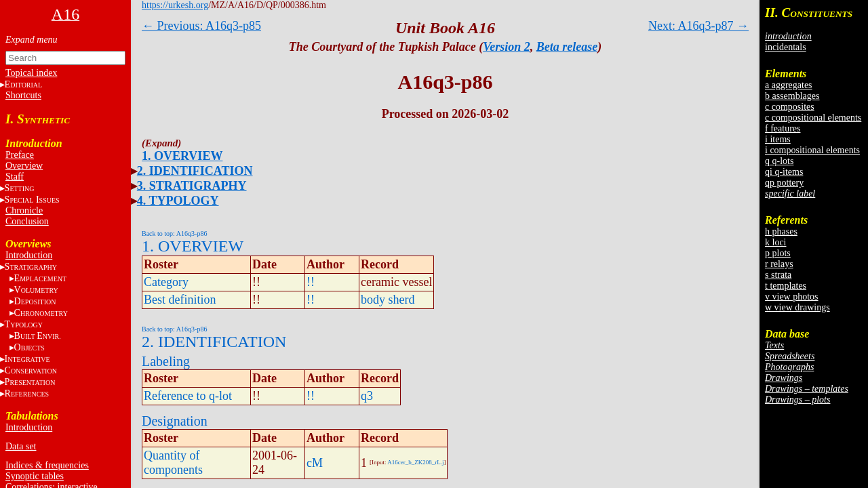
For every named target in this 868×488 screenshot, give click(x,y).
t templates (786, 286)
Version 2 (507, 47)
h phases (781, 231)
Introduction (29, 255)
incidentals (786, 47)
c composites (790, 107)
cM (315, 463)
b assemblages (792, 96)
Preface (20, 155)
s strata (778, 275)
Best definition (180, 300)
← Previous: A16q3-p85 (201, 26)
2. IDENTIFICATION (195, 171)
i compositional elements (812, 150)
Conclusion (27, 221)
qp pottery (784, 183)
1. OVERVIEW (182, 156)
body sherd (388, 300)
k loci (776, 242)
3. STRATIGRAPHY (192, 186)
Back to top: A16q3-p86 (174, 233)
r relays (779, 264)
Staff (15, 177)
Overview (24, 166)
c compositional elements (813, 118)
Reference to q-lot (188, 396)
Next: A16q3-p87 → (698, 26)
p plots (778, 253)
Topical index (31, 73)
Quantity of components (173, 463)
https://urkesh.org (175, 5)
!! (311, 282)
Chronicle (24, 210)
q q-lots (779, 161)
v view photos (792, 297)
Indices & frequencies (47, 465)
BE (38, 336)
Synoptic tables (35, 476)
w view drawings (797, 307)
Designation (175, 421)
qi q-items (784, 172)
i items (778, 139)
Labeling (166, 361)
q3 (367, 396)
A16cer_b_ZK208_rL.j (415, 462)
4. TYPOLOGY (178, 201)
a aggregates (789, 85)
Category (166, 282)
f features (783, 128)
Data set (21, 446)
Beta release (567, 47)
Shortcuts (23, 95)
